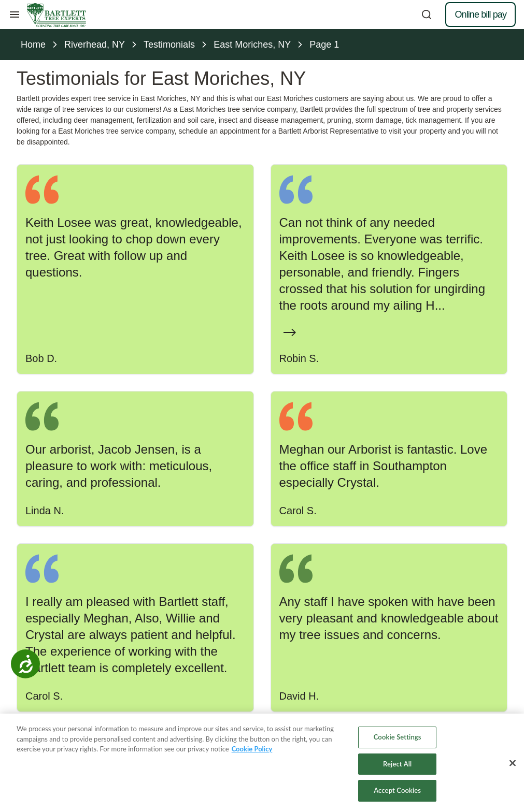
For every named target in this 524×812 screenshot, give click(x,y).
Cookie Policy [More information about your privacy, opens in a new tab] (252, 751)
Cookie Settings (398, 739)
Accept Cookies (397, 792)
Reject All (397, 765)
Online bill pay (480, 15)
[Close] (513, 765)
